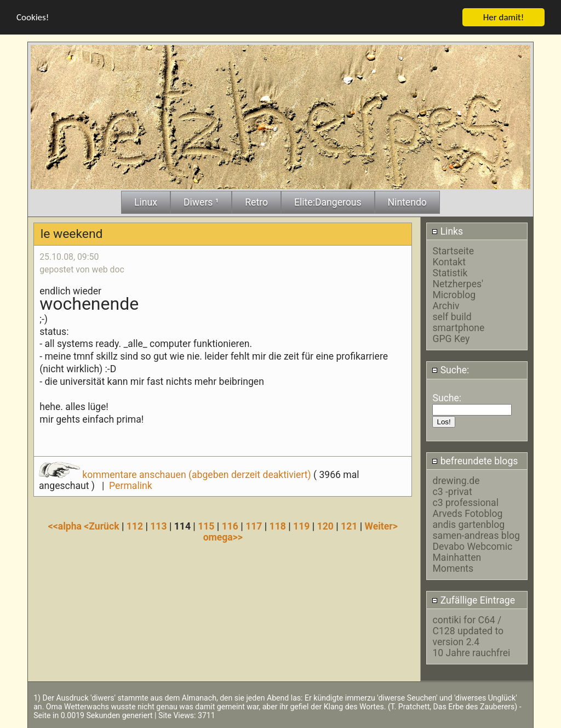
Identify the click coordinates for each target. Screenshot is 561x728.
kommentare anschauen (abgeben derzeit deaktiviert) (176, 474)
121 (349, 526)
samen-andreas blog (476, 536)
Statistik (450, 272)
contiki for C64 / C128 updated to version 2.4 (468, 630)
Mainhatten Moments (457, 563)
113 (158, 526)
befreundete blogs (475, 460)
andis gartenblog (468, 525)
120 (325, 526)
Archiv (446, 305)
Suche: (450, 370)
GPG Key (451, 338)
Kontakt (449, 261)
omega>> (223, 537)
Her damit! (504, 17)
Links (447, 231)
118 (278, 526)
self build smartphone (458, 322)
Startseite (453, 251)
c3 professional (465, 503)
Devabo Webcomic (472, 547)
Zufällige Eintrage (473, 600)
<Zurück (103, 526)
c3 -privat (452, 492)
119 (301, 526)
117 (254, 526)
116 (230, 526)
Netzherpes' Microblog (458, 289)
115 (206, 526)
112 (135, 526)
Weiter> (381, 526)
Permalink (130, 485)
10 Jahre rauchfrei (471, 652)
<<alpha (66, 526)
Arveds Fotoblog (467, 514)
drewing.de (456, 481)
